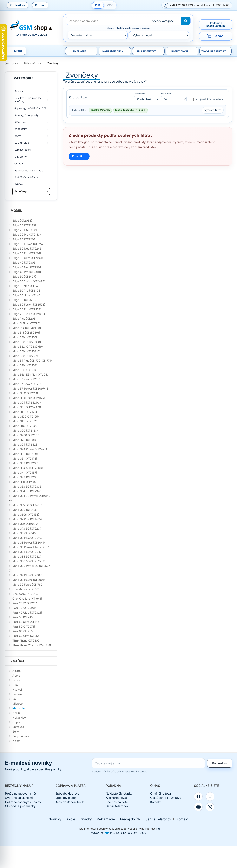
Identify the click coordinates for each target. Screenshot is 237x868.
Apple (16, 675)
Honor (16, 680)
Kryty (17, 136)
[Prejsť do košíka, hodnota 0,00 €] (216, 36)
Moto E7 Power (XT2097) (29, 384)
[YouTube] (198, 807)
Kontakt (40, 5)
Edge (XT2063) (22, 221)
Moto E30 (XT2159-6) (26, 351)
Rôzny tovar (180, 51)
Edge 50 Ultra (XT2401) (27, 295)
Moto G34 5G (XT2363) (28, 468)
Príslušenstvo (147, 51)
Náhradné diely (113, 51)
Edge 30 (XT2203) (24, 239)
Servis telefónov (117, 806)
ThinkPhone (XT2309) (26, 640)
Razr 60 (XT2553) (24, 631)
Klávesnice (21, 122)
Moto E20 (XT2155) (25, 337)
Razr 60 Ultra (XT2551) (27, 636)
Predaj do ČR (130, 819)
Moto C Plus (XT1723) (26, 323)
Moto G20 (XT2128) (25, 431)
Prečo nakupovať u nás (21, 793)
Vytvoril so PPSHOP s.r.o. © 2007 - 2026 (118, 833)
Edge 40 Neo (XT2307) (27, 267)
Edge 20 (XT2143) (24, 225)
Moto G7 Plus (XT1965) (27, 519)
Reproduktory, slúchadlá (29, 170)
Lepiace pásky (23, 150)
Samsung (18, 727)
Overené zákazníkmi (19, 798)
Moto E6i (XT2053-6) (26, 370)
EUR (98, 5)
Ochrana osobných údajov (23, 802)
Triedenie (139, 94)
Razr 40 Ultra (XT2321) (27, 612)
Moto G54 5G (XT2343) (27, 491)
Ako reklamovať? (117, 798)
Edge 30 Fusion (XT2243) (29, 244)
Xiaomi (17, 741)
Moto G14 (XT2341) (25, 426)
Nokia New (19, 717)
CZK (110, 5)
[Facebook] (198, 796)
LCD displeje (22, 143)
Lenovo (17, 694)
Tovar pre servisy (214, 51)
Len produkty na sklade (207, 99)
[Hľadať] (186, 21)
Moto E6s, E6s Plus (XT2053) (31, 375)
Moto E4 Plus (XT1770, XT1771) (32, 361)
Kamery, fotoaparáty (26, 115)
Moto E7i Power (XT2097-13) (31, 389)
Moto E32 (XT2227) (25, 356)
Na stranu (167, 94)
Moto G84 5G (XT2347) (27, 552)
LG (14, 699)
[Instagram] (210, 796)
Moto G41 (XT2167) (25, 472)
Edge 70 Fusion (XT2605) (29, 314)
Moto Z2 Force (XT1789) (28, 584)
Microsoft (18, 703)
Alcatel (17, 671)
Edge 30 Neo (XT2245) (27, 249)
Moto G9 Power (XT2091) (29, 580)
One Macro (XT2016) (26, 589)
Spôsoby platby (66, 798)
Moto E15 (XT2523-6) (26, 333)
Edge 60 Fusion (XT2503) (29, 305)
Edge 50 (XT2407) (24, 277)
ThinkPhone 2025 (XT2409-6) (32, 645)
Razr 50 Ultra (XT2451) (27, 622)
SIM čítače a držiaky (26, 177)
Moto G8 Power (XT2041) (29, 542)
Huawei (17, 689)
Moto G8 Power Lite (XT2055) (31, 547)
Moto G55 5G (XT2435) (27, 505)
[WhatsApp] (210, 807)
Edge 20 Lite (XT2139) (27, 230)
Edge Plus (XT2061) (25, 319)
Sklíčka (18, 184)
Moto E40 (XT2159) (25, 365)
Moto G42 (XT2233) (25, 477)
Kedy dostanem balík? (70, 802)
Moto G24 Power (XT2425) (30, 449)
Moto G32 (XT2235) (25, 463)
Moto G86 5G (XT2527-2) (29, 561)
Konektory (20, 129)
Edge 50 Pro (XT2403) (27, 291)
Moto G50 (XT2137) (25, 482)
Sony (16, 731)
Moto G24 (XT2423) (25, 444)
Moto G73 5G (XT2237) (27, 528)
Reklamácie (106, 819)
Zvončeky (21, 191)
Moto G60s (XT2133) (26, 514)
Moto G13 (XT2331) (25, 421)
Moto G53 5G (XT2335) (27, 486)
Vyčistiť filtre (213, 110)
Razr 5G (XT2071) (24, 626)
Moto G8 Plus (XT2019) (27, 538)
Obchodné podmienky (20, 806)
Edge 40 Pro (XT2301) (27, 272)
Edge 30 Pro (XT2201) (27, 253)
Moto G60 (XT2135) (25, 510)
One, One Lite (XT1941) (27, 598)
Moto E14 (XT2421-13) (27, 328)
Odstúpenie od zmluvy (166, 798)
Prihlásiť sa (17, 5)
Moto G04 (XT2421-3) (27, 403)
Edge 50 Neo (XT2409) (27, 286)
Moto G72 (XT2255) (25, 524)
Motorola (19, 708)
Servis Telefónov (158, 819)
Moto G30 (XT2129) (25, 454)
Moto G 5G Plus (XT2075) (29, 398)
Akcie (71, 819)
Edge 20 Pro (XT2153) (27, 235)
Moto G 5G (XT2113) (25, 393)
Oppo (16, 722)
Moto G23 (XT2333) (25, 440)
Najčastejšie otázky (119, 793)
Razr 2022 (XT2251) (25, 603)
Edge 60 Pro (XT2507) (27, 309)
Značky (86, 819)
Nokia (16, 713)
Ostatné (19, 163)
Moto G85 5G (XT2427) (27, 556)
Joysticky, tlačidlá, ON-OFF (30, 108)
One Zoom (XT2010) (25, 594)
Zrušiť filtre (79, 156)
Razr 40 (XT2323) (24, 608)
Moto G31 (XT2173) (25, 458)
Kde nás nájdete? (118, 802)
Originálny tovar (161, 793)
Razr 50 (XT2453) (24, 617)
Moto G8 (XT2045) (24, 533)
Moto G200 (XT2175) (26, 435)
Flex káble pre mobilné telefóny (28, 100)
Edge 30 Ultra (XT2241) (28, 258)
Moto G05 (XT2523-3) (27, 407)
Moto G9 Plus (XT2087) (27, 575)
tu (159, 829)
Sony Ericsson (21, 736)
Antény (19, 91)
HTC (15, 685)
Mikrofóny (20, 157)
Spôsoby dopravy (67, 793)
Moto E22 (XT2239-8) (27, 342)
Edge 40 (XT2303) (24, 263)
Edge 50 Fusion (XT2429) (29, 281)
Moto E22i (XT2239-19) (28, 347)
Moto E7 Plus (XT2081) (27, 379)
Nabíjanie (79, 51)
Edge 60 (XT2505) (24, 300)
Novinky (55, 819)
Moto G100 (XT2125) (26, 417)
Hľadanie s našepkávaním (216, 24)
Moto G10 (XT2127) (25, 412)
